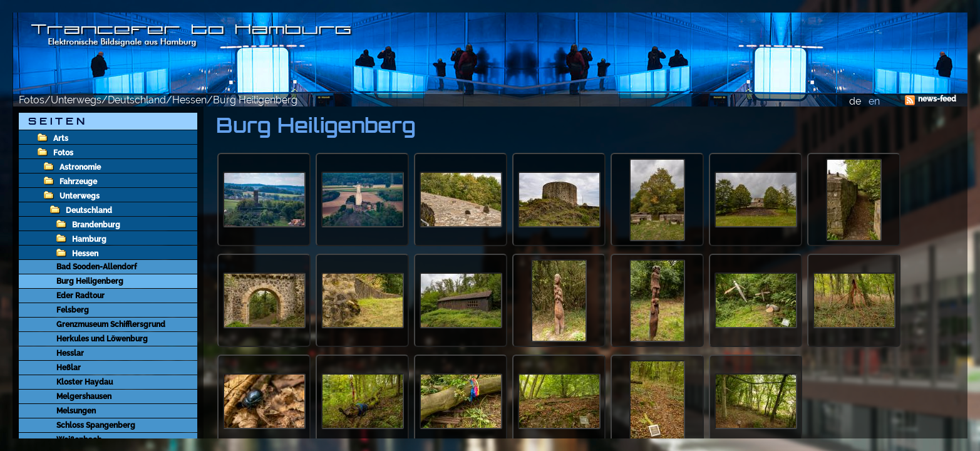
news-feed (937, 99)
